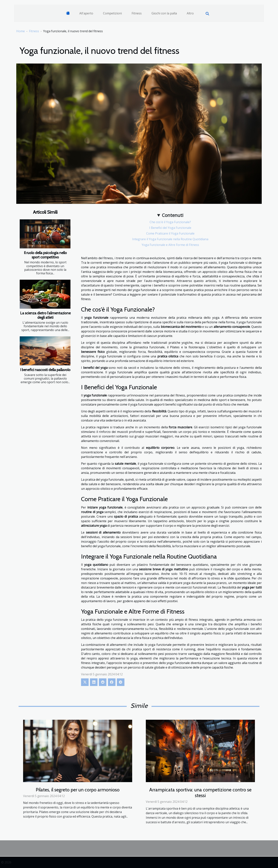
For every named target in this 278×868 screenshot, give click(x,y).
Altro (190, 13)
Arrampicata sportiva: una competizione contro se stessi (200, 793)
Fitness (137, 13)
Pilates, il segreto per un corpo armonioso (78, 790)
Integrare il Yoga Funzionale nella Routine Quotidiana (170, 239)
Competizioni (112, 13)
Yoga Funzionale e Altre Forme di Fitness (170, 245)
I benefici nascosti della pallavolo (45, 370)
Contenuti (173, 215)
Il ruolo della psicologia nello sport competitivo (45, 255)
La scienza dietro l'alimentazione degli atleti (45, 315)
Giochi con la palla (164, 13)
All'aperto (86, 13)
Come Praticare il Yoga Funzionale (170, 233)
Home (21, 31)
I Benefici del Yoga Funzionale (170, 228)
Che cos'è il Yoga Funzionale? (170, 222)
